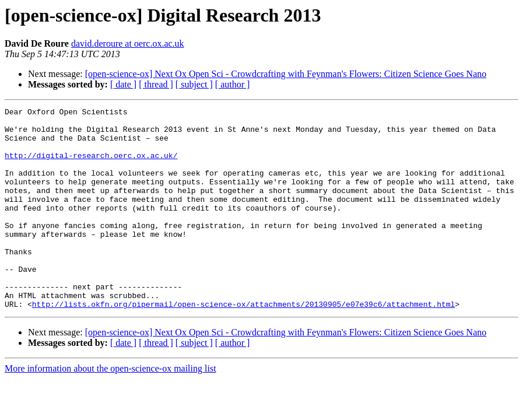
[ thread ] (156, 84)
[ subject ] (194, 84)
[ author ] (233, 84)
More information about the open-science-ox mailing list (110, 409)
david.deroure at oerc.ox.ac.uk (128, 43)
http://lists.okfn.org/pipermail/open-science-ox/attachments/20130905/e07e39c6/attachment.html (243, 344)
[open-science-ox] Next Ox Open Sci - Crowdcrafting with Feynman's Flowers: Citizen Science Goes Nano (286, 74)
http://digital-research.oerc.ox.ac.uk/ (91, 166)
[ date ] (123, 84)
